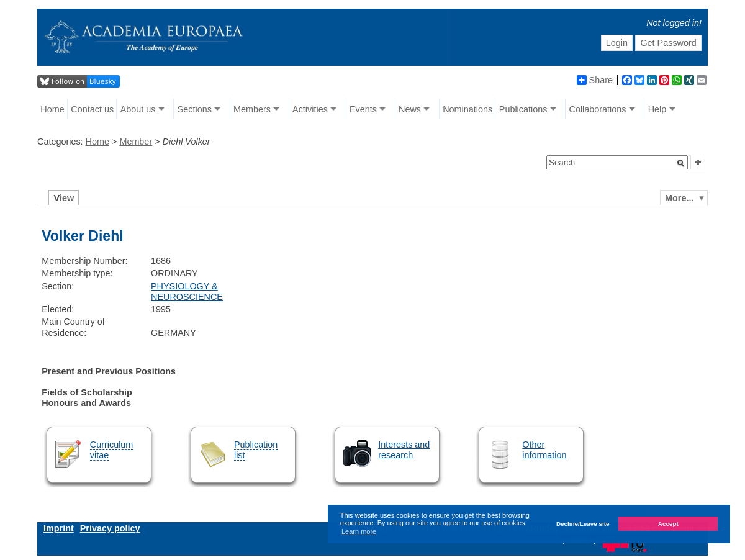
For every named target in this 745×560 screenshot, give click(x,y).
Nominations (467, 109)
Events (363, 109)
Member (136, 142)
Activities (310, 109)
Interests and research (404, 450)
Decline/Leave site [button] (583, 524)
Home (52, 109)
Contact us (92, 109)
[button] (681, 163)
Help (657, 109)
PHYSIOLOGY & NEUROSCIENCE (187, 291)
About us (138, 109)
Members (252, 109)
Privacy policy (110, 528)
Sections (195, 109)
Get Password (668, 43)
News (410, 109)
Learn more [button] (359, 531)
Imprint (59, 528)
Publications (523, 109)
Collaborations (598, 109)
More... (679, 198)
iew (64, 198)
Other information (544, 450)
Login (617, 43)
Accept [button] (668, 524)
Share (595, 80)
